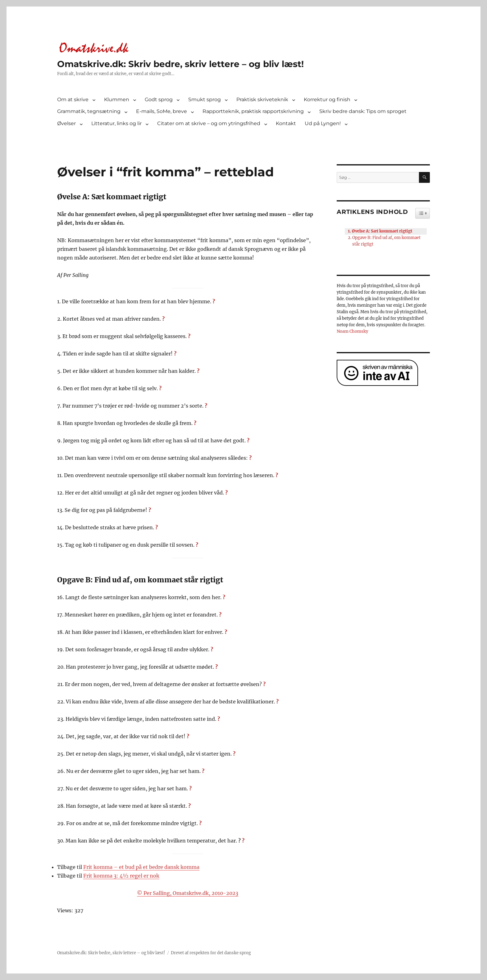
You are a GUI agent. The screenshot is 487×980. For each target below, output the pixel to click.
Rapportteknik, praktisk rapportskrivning (253, 111)
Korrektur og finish (327, 99)
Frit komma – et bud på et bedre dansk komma (141, 867)
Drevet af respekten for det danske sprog (211, 953)
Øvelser (66, 123)
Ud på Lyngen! (323, 123)
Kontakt (286, 123)
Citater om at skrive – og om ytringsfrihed (209, 123)
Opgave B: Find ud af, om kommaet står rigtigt (386, 241)
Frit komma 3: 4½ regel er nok (121, 876)
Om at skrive (73, 99)
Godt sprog (159, 99)
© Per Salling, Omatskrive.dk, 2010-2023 (188, 893)
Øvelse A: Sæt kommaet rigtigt (382, 231)
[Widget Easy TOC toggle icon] (423, 213)
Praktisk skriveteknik (262, 99)
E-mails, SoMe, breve (162, 111)
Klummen (117, 99)
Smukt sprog (205, 99)
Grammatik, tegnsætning (89, 111)
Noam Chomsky (352, 331)
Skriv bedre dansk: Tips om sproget (363, 111)
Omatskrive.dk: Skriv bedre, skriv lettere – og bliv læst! (180, 64)
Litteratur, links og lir (116, 123)
